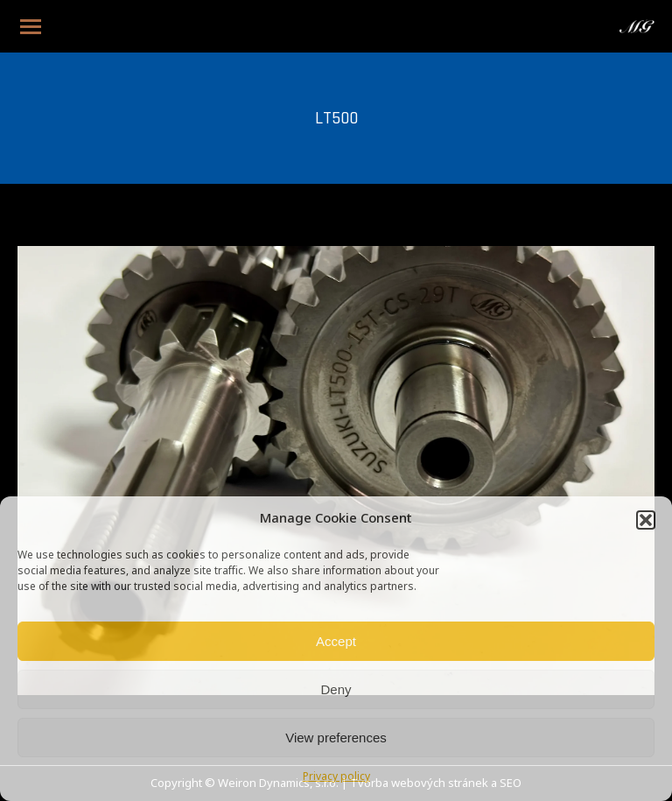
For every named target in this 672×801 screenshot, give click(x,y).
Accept (336, 641)
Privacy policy (336, 777)
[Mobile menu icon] (31, 27)
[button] (646, 520)
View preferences (336, 738)
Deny (336, 689)
